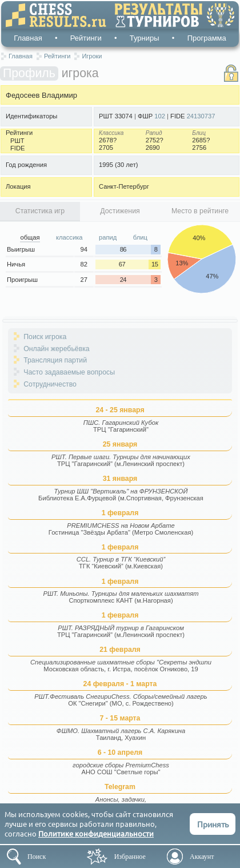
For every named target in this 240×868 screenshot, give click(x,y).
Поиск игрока (45, 337)
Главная (28, 38)
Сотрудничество (50, 384)
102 (160, 116)
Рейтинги (86, 38)
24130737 (201, 116)
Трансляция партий (55, 360)
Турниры (145, 38)
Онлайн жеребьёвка (57, 349)
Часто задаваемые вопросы (69, 372)
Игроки (92, 56)
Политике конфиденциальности (96, 833)
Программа (207, 38)
